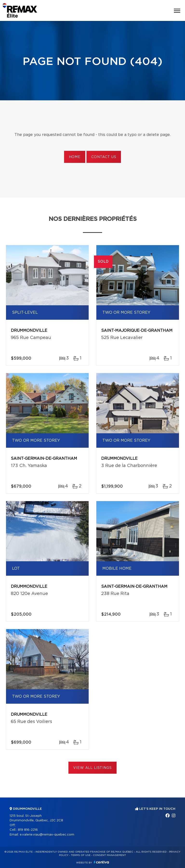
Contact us (104, 157)
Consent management (109, 855)
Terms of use (81, 855)
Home (75, 157)
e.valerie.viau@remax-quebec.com (47, 835)
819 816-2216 (28, 830)
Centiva (101, 862)
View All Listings (92, 768)
